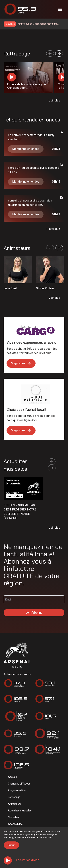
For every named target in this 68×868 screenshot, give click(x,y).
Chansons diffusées (19, 784)
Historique (53, 229)
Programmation (17, 790)
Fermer (11, 845)
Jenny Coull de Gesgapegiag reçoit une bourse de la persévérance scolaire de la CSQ (41, 24)
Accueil (12, 777)
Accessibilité (15, 824)
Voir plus (54, 101)
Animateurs (15, 804)
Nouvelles (14, 817)
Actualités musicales (20, 811)
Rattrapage (14, 797)
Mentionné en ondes (26, 149)
